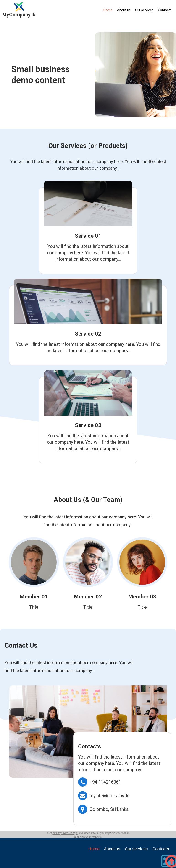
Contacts (165, 10)
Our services (144, 10)
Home (108, 10)
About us (124, 10)
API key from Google (65, 833)
